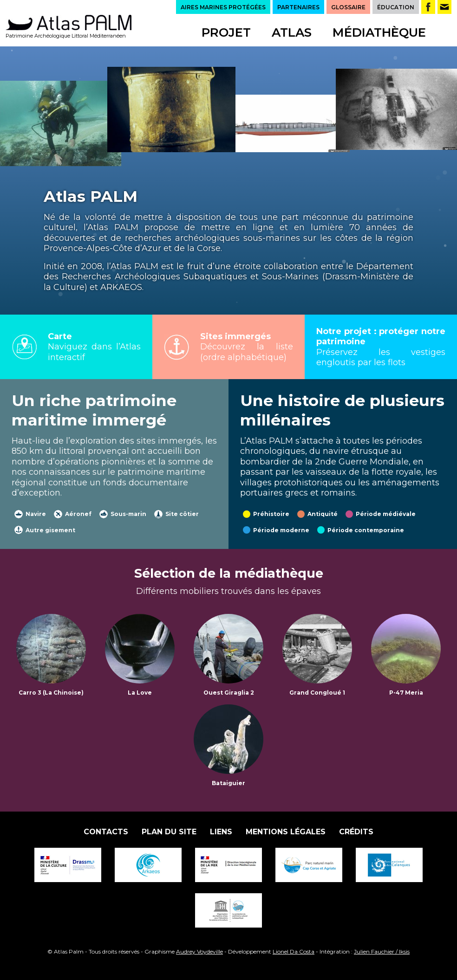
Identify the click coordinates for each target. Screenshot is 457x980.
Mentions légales (286, 832)
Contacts (106, 832)
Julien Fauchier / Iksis (382, 951)
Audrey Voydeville (199, 951)
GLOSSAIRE (348, 7)
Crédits (356, 832)
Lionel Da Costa (294, 951)
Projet (226, 32)
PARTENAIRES (298, 7)
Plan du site (169, 832)
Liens (221, 832)
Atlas (292, 32)
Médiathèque (379, 32)
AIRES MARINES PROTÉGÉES (223, 7)
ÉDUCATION (396, 7)
